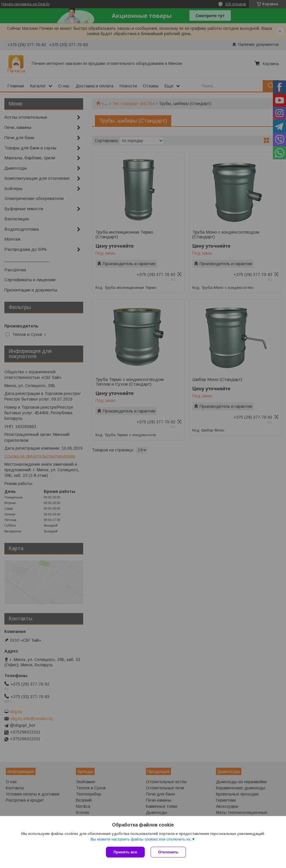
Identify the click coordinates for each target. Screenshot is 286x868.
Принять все (125, 852)
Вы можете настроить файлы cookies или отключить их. (141, 839)
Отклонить (168, 852)
